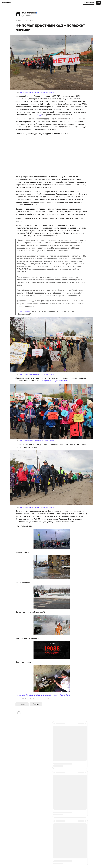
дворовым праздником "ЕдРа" (55, 381)
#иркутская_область (50, 695)
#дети (62, 695)
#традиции (20, 695)
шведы (39, 115)
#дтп (68, 695)
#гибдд (37, 695)
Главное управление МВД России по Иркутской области (36, 92)
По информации (24, 311)
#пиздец (29, 695)
